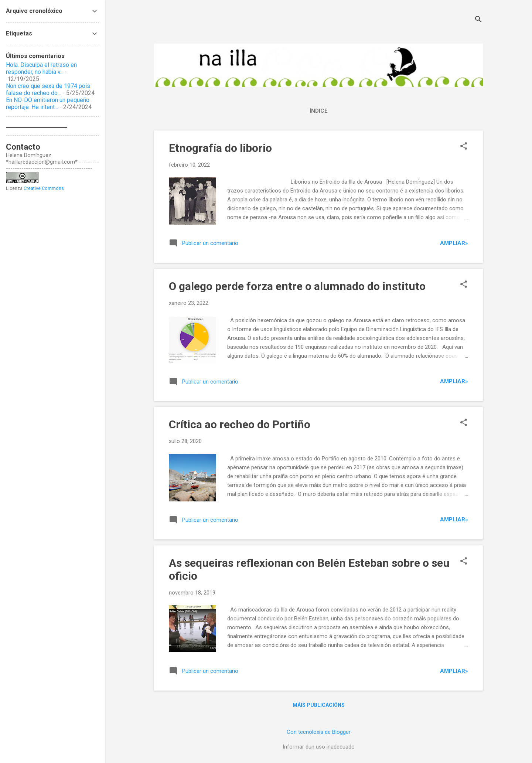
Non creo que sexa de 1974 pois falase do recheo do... (48, 89)
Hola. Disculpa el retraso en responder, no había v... (41, 68)
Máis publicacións (319, 705)
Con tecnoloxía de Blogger (319, 732)
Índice (319, 111)
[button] (464, 147)
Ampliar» (454, 243)
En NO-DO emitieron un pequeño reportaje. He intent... (48, 103)
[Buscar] (478, 20)
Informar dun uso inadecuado (319, 747)
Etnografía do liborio (220, 148)
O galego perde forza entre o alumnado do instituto (297, 286)
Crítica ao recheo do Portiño (240, 424)
